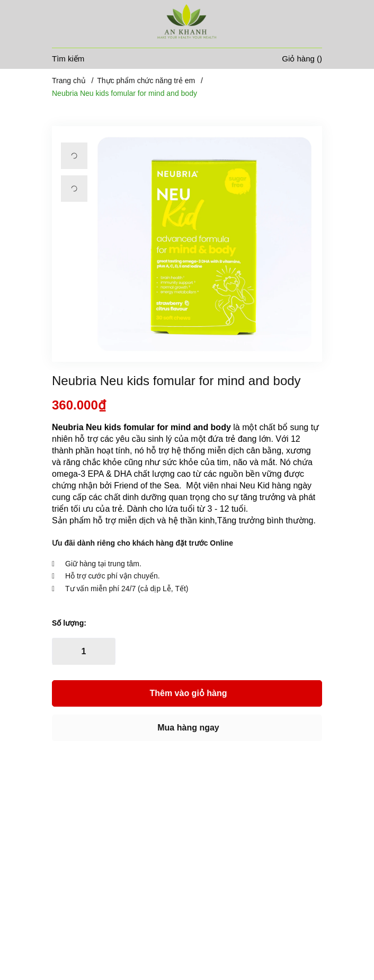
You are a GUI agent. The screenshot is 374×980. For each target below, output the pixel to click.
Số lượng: (69, 623)
